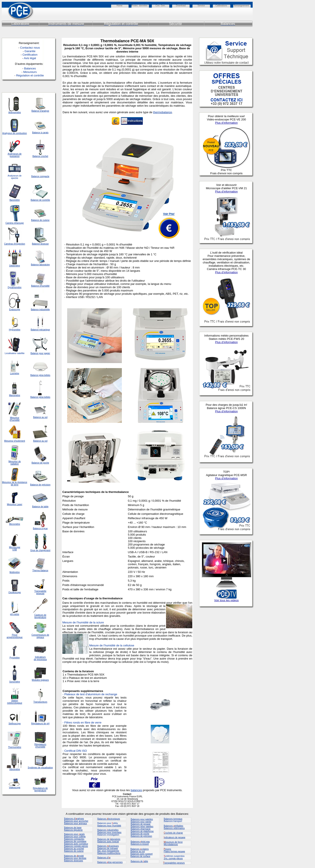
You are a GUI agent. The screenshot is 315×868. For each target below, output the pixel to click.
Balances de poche (140, 834)
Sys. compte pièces (173, 858)
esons (167, 849)
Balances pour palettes (142, 819)
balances (136, 790)
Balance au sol (138, 851)
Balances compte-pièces (76, 846)
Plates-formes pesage (174, 851)
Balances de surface (140, 856)
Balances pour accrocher (76, 821)
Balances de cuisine (74, 851)
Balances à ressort (140, 844)
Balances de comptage (75, 841)
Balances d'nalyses (74, 819)
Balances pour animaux (76, 823)
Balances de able (139, 861)
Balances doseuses (74, 861)
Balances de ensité (74, 856)
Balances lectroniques (109, 819)
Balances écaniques (108, 846)
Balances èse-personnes (110, 862)
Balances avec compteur (76, 844)
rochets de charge (173, 833)
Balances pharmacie (141, 829)
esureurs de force (173, 842)
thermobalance (163, 112)
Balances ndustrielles (108, 830)
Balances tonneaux (173, 819)
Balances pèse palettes (142, 827)
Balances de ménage (108, 848)
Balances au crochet (74, 849)
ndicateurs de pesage (175, 837)
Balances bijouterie (73, 830)
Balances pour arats (74, 834)
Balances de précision (141, 836)
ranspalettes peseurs (174, 863)
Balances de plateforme (142, 831)
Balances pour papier (141, 822)
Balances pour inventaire (109, 832)
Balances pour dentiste (75, 858)
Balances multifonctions (109, 853)
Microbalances (171, 844)
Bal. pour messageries (108, 851)
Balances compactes (74, 839)
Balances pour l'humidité (109, 826)
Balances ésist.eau (140, 842)
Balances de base (73, 828)
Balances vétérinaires (174, 828)
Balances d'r (104, 858)
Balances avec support (141, 854)
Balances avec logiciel (108, 842)
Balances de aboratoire (109, 839)
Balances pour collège (75, 837)
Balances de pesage (141, 824)
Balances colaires (139, 849)
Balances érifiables (174, 826)
